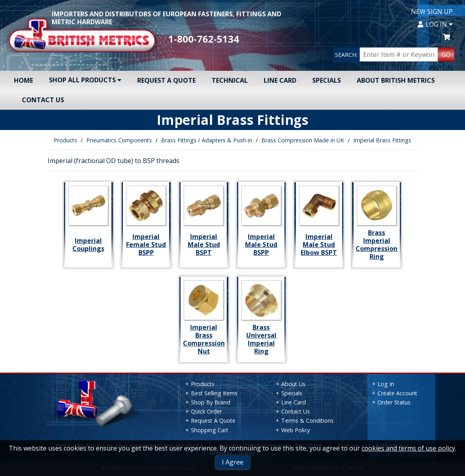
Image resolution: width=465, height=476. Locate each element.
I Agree (233, 462)
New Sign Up (432, 12)
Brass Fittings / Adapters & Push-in (207, 140)
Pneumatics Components (119, 140)
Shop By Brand (211, 402)
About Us (293, 384)
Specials (327, 80)
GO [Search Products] (446, 54)
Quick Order (206, 411)
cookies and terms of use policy (408, 448)
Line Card (280, 80)
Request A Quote (166, 80)
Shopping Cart (210, 430)
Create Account (397, 393)
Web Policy (296, 430)
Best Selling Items (214, 393)
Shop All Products (85, 80)
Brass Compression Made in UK (303, 140)
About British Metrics (396, 80)
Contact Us (43, 100)
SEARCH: (346, 55)
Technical (230, 80)
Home (23, 80)
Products (65, 140)
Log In (435, 24)
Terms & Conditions (307, 421)
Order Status (394, 402)
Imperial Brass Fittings (382, 140)
